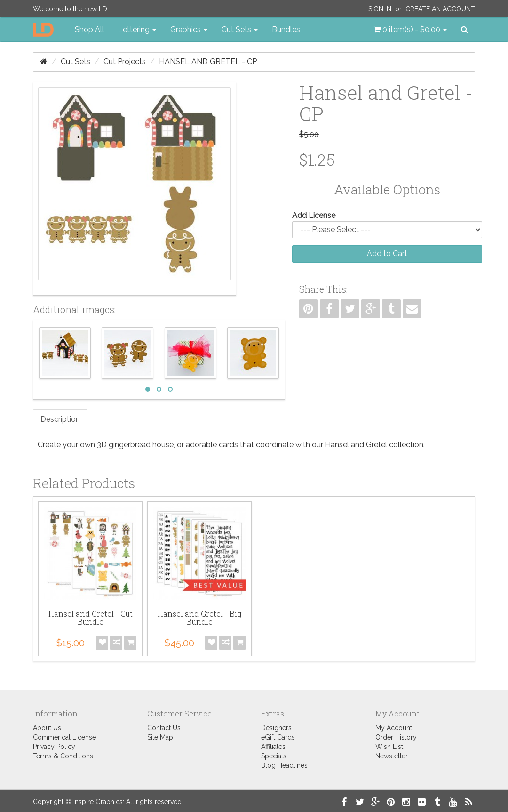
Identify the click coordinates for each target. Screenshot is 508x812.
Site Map (160, 737)
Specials (274, 756)
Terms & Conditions (63, 756)
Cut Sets (75, 61)
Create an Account (440, 9)
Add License (314, 215)
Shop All (89, 29)
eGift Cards (278, 737)
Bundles (286, 29)
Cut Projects (125, 61)
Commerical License (64, 737)
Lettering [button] (137, 29)
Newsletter (392, 756)
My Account (394, 728)
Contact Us (164, 728)
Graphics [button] (189, 29)
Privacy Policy (54, 747)
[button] (410, 30)
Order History (396, 737)
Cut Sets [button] (240, 29)
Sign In (380, 9)
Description (60, 419)
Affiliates (273, 747)
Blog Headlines (284, 765)
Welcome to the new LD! (71, 9)
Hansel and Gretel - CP (208, 61)
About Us (47, 728)
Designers (276, 728)
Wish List (389, 747)
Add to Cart (387, 253)
